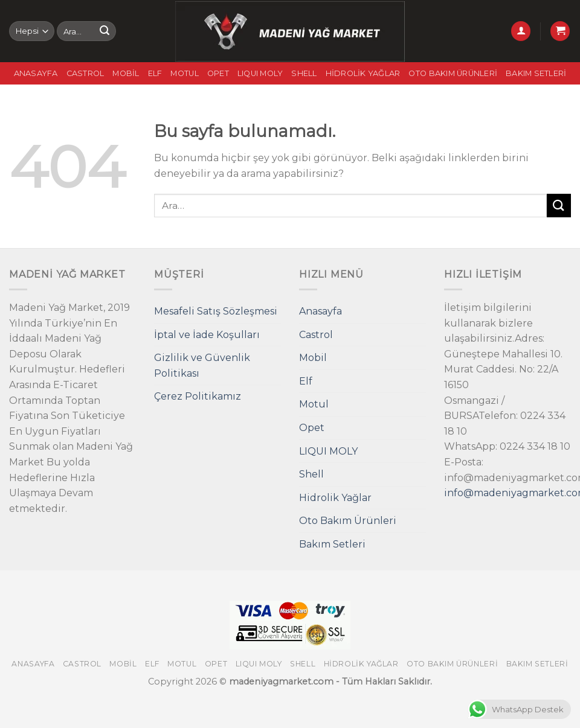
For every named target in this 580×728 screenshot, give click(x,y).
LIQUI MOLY (260, 73)
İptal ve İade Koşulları (207, 335)
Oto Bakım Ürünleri (453, 73)
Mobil (126, 73)
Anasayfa (36, 73)
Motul (184, 73)
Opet (218, 73)
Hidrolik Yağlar (363, 73)
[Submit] (105, 31)
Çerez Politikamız (198, 396)
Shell (304, 73)
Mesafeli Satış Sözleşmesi (216, 311)
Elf (155, 73)
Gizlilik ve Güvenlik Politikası (202, 366)
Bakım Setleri (536, 73)
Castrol (85, 73)
